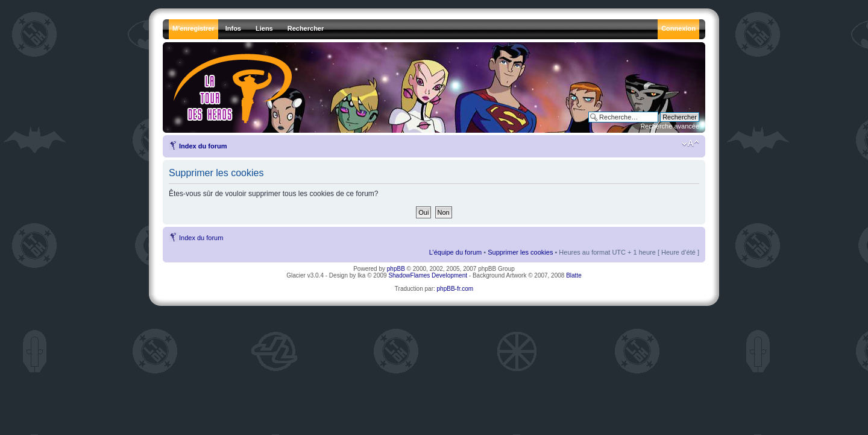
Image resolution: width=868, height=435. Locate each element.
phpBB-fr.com (455, 289)
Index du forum (203, 146)
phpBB (396, 269)
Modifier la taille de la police (690, 144)
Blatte (574, 275)
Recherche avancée (670, 126)
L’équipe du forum (455, 252)
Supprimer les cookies (520, 252)
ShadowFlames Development (428, 275)
